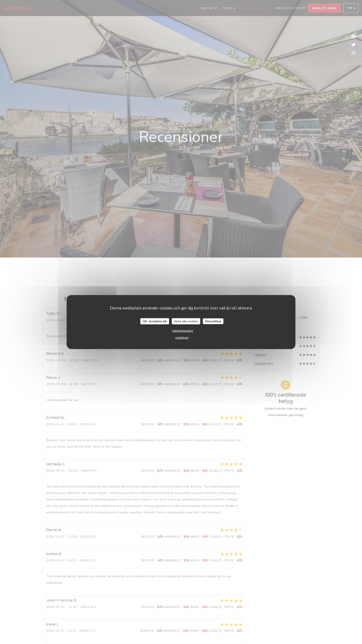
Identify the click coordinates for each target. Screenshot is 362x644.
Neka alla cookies (186, 321)
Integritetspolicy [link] (183, 331)
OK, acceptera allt (155, 321)
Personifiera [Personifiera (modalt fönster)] (213, 321)
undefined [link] (182, 338)
